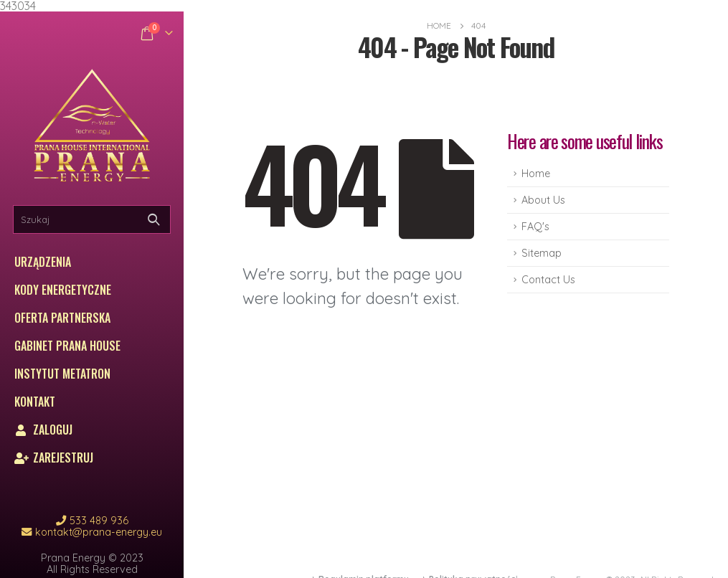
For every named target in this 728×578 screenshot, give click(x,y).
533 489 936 (99, 521)
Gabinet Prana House (67, 346)
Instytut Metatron (62, 374)
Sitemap (542, 253)
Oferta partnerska (62, 318)
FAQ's (535, 227)
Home (536, 174)
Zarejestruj (54, 458)
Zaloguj (43, 430)
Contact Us (548, 280)
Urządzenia (43, 262)
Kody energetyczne (63, 290)
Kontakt (35, 402)
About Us (543, 200)
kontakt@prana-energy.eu (99, 532)
